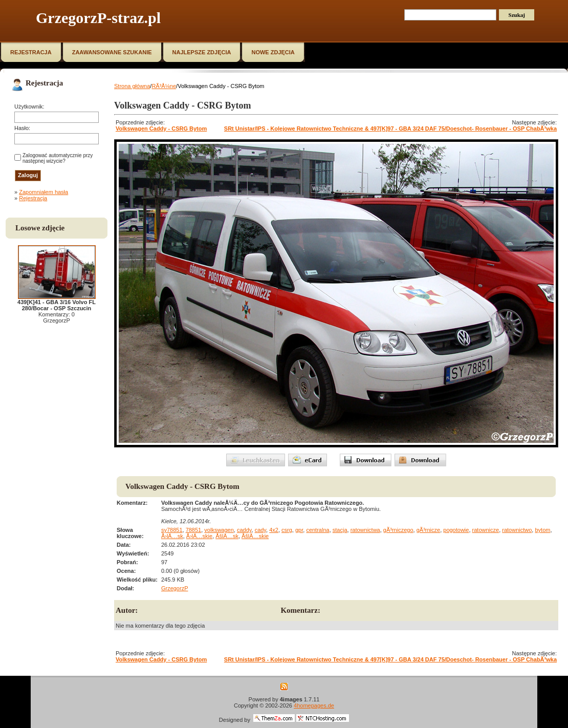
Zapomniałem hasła (43, 192)
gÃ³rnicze (428, 530)
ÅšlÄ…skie (255, 536)
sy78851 (172, 530)
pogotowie (456, 530)
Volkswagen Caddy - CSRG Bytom (161, 129)
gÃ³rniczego (398, 530)
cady (260, 530)
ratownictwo (517, 530)
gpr (299, 530)
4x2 (274, 530)
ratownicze (486, 530)
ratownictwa (365, 530)
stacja (340, 530)
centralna (318, 530)
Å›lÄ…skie (199, 536)
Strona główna (132, 86)
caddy (244, 530)
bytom (542, 530)
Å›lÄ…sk (172, 536)
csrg (287, 530)
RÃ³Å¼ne (164, 86)
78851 (194, 530)
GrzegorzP (175, 588)
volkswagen (219, 530)
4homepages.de (314, 705)
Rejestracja (33, 198)
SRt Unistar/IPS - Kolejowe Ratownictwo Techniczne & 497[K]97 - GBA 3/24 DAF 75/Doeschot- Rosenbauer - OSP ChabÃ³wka (390, 129)
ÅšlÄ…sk (227, 536)
